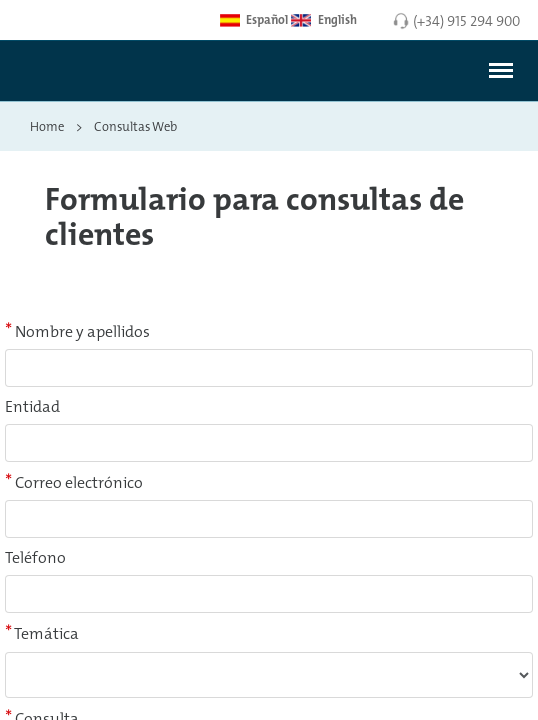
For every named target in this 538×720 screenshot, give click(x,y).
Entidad (32, 406)
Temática (42, 633)
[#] (501, 71)
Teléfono (35, 557)
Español (254, 20)
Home (47, 126)
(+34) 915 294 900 (466, 20)
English (323, 20)
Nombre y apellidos (77, 331)
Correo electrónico (74, 482)
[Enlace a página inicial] (73, 77)
